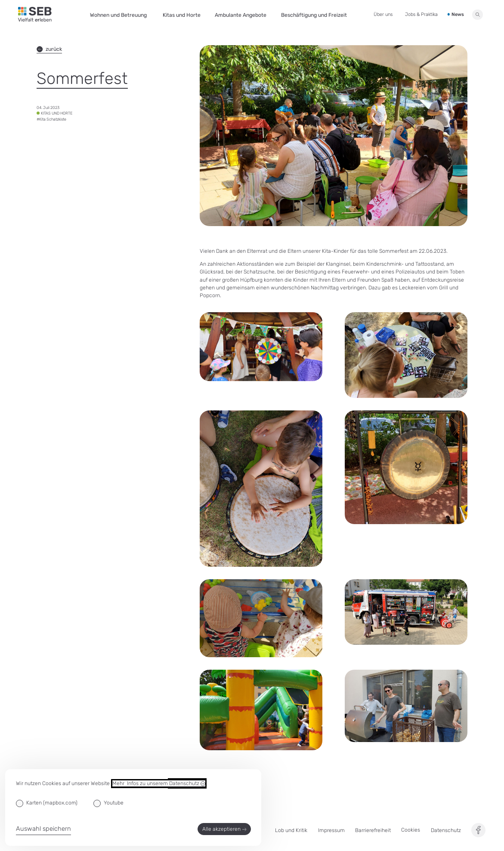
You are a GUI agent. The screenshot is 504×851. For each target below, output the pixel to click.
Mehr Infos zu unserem (159, 784)
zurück (49, 49)
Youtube (114, 803)
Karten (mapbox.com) (52, 803)
